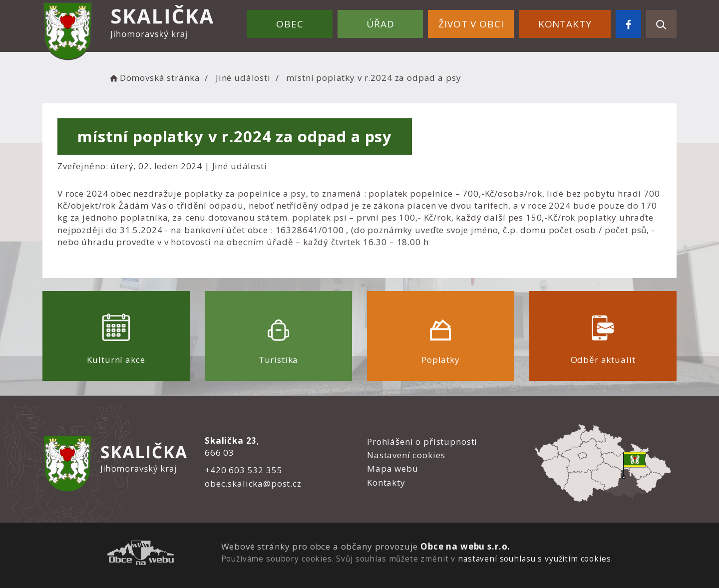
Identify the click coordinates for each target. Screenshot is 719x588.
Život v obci (471, 24)
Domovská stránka (154, 78)
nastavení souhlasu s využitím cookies (534, 559)
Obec (290, 24)
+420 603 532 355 (244, 470)
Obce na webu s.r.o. (465, 546)
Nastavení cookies (406, 455)
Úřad (380, 24)
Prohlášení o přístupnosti (422, 441)
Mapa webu (393, 468)
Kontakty (565, 24)
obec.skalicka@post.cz (253, 483)
